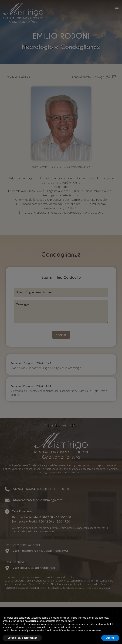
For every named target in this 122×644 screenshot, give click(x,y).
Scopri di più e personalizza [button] (22, 638)
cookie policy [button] (67, 621)
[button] (118, 613)
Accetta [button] (110, 638)
